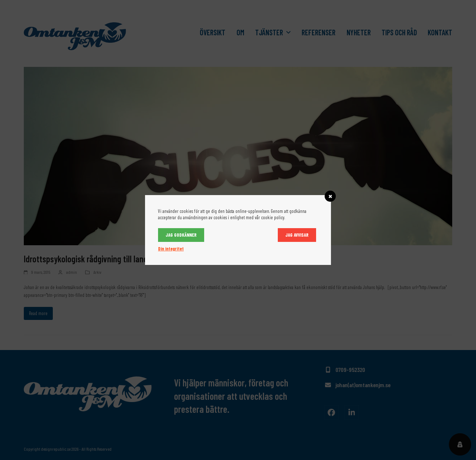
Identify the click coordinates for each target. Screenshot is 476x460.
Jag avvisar (297, 235)
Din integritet (171, 249)
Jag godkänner (181, 235)
